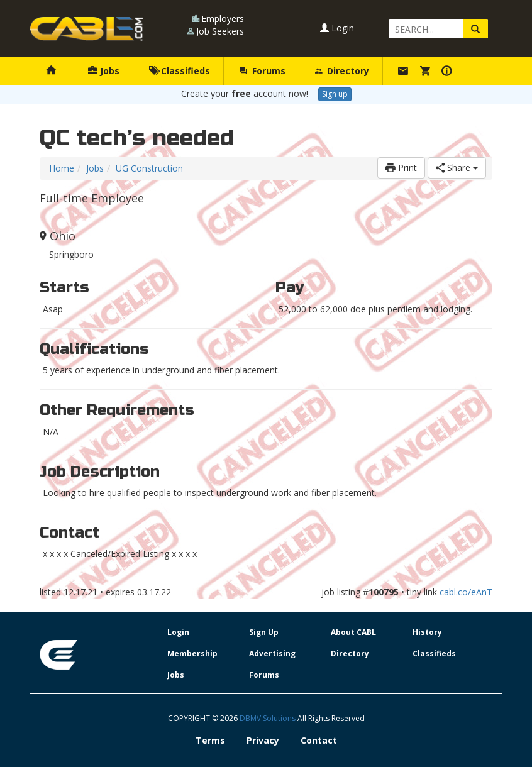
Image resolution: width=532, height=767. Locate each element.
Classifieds (180, 71)
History (427, 632)
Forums (262, 71)
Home (62, 168)
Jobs (104, 71)
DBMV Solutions (269, 718)
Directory (342, 71)
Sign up (335, 94)
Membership (192, 654)
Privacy (263, 740)
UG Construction (149, 168)
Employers (223, 19)
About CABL (353, 632)
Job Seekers (220, 31)
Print (401, 168)
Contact (319, 740)
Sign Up (264, 632)
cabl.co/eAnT (466, 592)
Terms (210, 740)
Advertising (272, 654)
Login (337, 28)
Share (457, 168)
